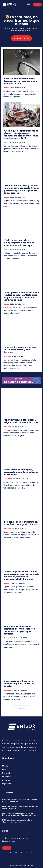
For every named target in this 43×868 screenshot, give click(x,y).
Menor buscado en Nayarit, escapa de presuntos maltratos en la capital (21, 472)
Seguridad (8, 479)
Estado (6, 88)
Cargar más (21, 708)
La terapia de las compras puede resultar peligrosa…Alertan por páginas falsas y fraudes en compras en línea (21, 296)
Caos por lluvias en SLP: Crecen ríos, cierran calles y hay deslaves (20, 350)
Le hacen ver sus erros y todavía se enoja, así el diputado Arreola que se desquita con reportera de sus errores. (21, 189)
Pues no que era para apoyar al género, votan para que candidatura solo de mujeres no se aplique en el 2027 (21, 135)
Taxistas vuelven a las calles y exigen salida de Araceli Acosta (21, 421)
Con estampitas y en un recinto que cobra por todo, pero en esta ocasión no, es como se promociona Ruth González (21, 575)
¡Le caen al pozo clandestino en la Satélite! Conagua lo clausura (21, 523)
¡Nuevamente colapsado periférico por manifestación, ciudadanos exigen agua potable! (19, 630)
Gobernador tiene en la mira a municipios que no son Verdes (20, 801)
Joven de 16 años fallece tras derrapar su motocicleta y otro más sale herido (20, 81)
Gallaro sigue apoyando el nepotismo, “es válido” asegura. (20, 807)
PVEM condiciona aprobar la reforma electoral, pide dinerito (18, 821)
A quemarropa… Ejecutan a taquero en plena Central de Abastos (19, 683)
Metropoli (7, 356)
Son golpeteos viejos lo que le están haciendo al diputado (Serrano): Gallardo (20, 814)
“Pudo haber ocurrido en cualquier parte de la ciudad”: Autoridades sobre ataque (20, 243)
